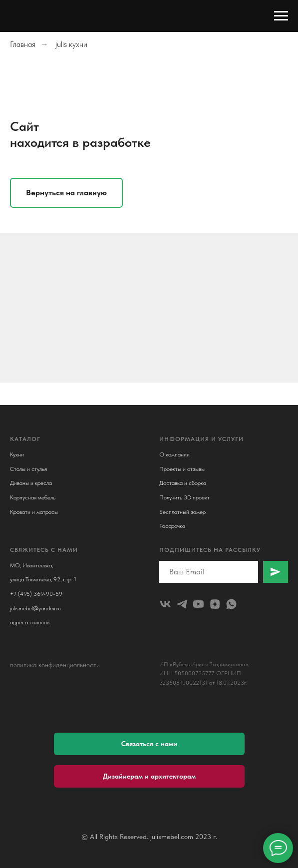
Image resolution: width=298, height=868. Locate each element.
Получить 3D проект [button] (184, 497)
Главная (23, 44)
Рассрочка (172, 526)
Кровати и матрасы (34, 512)
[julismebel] (165, 604)
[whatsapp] (231, 604)
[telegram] (182, 604)
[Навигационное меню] (281, 16)
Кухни (17, 454)
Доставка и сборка (183, 483)
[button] (149, 744)
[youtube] (198, 604)
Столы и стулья (28, 469)
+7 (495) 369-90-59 (36, 594)
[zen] (215, 604)
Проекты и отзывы (182, 469)
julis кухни (71, 44)
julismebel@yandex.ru (35, 608)
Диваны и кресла (31, 483)
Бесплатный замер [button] (182, 512)
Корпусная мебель (33, 497)
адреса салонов (30, 622)
